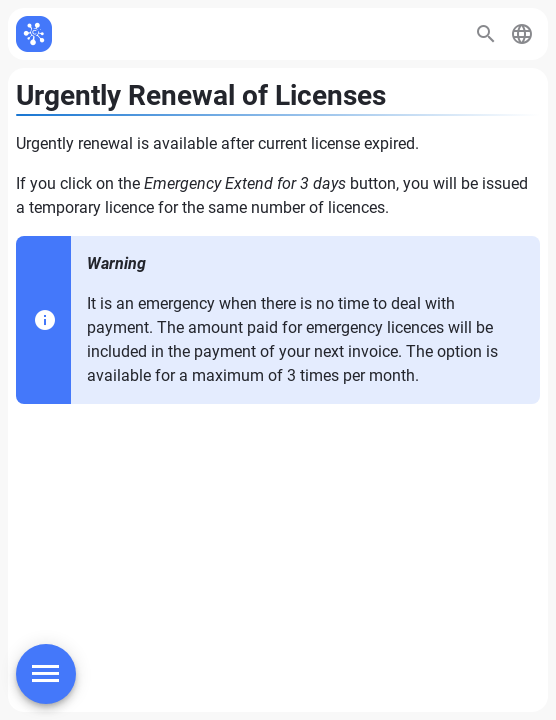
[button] (522, 34)
